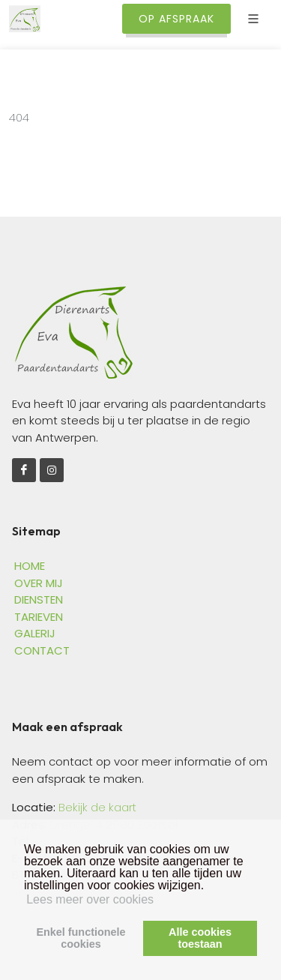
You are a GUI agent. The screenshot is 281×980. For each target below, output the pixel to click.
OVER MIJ (39, 583)
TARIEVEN (39, 617)
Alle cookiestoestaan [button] (200, 938)
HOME (30, 566)
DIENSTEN (39, 599)
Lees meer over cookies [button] (90, 899)
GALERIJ (35, 633)
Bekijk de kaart (96, 807)
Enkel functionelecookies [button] (81, 938)
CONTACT (42, 650)
